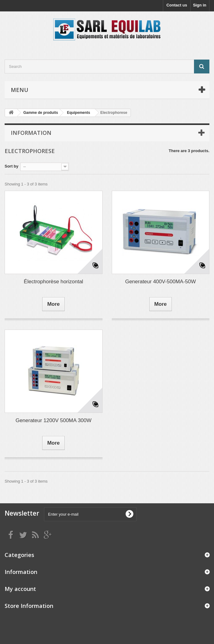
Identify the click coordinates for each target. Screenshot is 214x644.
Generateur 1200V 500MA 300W (53, 420)
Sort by (12, 166)
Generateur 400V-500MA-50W (160, 282)
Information (31, 133)
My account (20, 589)
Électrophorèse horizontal (53, 282)
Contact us (177, 5)
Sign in (200, 5)
